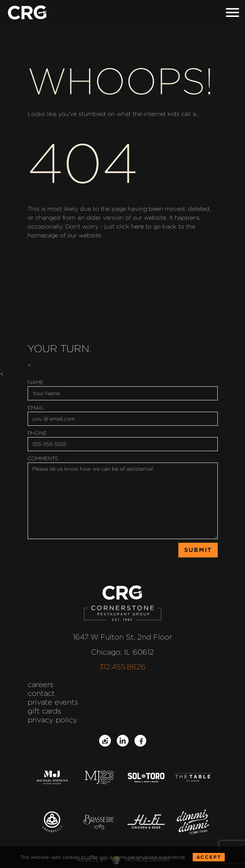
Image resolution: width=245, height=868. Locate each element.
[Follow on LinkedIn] (123, 741)
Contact (41, 693)
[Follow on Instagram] (105, 741)
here (137, 226)
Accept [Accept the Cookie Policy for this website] (209, 863)
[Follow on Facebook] (140, 741)
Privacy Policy (52, 720)
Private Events (53, 702)
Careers (41, 684)
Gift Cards (44, 711)
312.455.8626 (122, 667)
